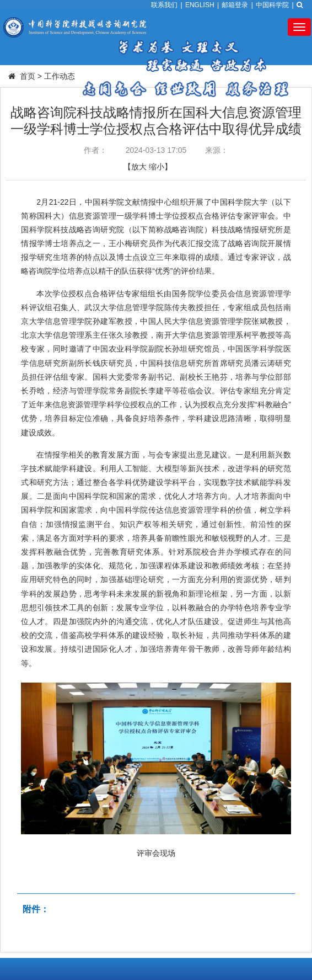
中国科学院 (272, 5)
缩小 (157, 167)
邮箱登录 (235, 5)
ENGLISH (200, 5)
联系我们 (164, 5)
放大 (139, 167)
